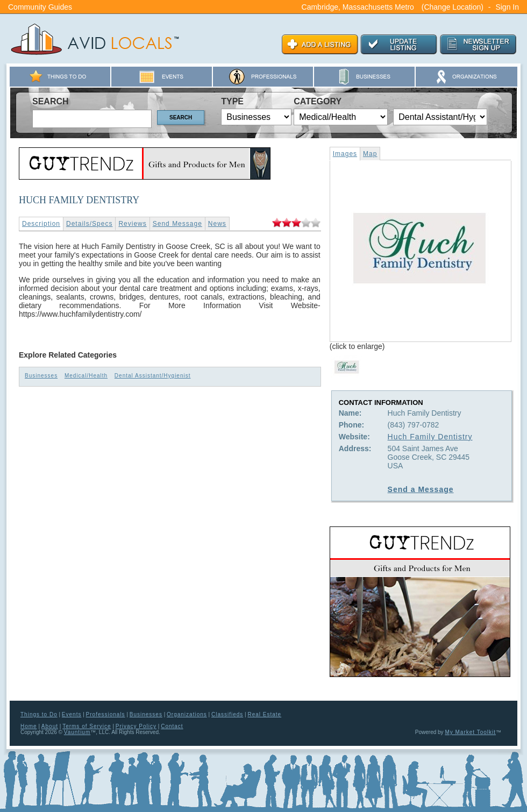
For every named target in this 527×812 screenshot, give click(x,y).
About (50, 726)
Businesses (41, 376)
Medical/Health (86, 376)
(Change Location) (453, 7)
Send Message (177, 224)
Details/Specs (89, 224)
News (217, 224)
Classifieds (227, 714)
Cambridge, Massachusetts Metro (358, 7)
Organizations (187, 714)
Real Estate (264, 714)
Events (72, 714)
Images (345, 154)
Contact (172, 726)
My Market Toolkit (470, 732)
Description (41, 224)
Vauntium (77, 732)
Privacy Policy (136, 726)
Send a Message (421, 489)
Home (29, 726)
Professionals (106, 714)
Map (370, 154)
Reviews (132, 224)
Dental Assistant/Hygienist (153, 376)
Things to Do (39, 714)
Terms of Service (87, 726)
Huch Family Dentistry (430, 437)
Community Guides (40, 7)
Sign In (507, 7)
